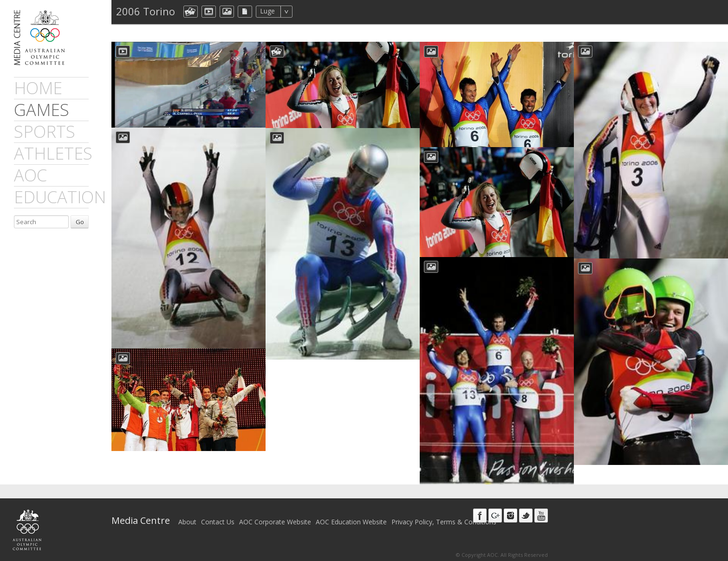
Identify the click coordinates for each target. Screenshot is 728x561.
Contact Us (218, 522)
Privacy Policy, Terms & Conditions (444, 522)
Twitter (526, 516)
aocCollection (191, 12)
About (187, 522)
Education (60, 197)
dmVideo (209, 12)
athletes (53, 153)
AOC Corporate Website (275, 522)
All (305, 12)
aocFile (245, 12)
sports (45, 132)
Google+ (495, 516)
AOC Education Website (351, 522)
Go (80, 222)
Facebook (480, 516)
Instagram (510, 516)
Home (38, 88)
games (42, 110)
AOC (30, 175)
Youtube (541, 516)
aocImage (227, 12)
